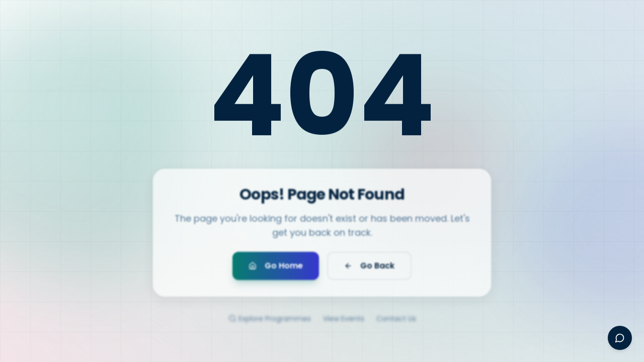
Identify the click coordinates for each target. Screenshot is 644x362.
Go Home (276, 269)
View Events (344, 324)
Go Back (369, 269)
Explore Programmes (270, 324)
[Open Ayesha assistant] (620, 338)
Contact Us (396, 324)
